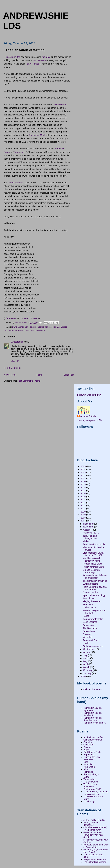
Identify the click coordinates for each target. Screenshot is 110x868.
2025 (83, 466)
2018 (83, 487)
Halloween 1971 (91, 533)
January (88, 673)
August (87, 652)
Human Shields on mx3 (95, 723)
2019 (83, 484)
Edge (86, 750)
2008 (83, 518)
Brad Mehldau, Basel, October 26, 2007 (93, 554)
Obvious (87, 634)
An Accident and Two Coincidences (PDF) (94, 738)
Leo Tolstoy (9, 330)
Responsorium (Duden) (95, 860)
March (87, 667)
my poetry (19, 330)
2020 (83, 481)
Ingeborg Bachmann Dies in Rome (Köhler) (96, 846)
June (86, 658)
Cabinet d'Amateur (93, 689)
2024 (83, 469)
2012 (83, 506)
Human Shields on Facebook (93, 714)
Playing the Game (92, 601)
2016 (83, 494)
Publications (89, 631)
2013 (83, 503)
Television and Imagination (90, 537)
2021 (83, 478)
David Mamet (61, 105)
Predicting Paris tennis (94, 544)
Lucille (86, 643)
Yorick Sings (90, 801)
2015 (83, 497)
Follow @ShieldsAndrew (89, 395)
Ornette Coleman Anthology (91, 571)
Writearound (17, 342)
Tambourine (89, 779)
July (86, 655)
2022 (83, 475)
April (86, 664)
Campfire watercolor (93, 619)
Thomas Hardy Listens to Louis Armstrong (96, 793)
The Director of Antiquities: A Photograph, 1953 (92, 787)
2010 (83, 512)
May (86, 661)
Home (39, 375)
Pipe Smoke (89, 767)
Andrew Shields (88, 416)
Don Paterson (40, 60)
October (88, 530)
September (89, 649)
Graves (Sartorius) (93, 832)
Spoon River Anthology (94, 595)
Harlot (86, 616)
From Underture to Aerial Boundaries (95, 588)
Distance (88, 747)
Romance (88, 772)
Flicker (86, 541)
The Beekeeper (91, 782)
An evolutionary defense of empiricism (95, 577)
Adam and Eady (91, 640)
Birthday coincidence (93, 646)
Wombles (87, 637)
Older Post (69, 375)
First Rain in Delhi (92, 752)
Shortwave (88, 604)
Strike (86, 777)
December (89, 524)
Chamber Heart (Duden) (95, 827)
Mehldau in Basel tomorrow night (91, 560)
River (86, 769)
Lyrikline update (91, 584)
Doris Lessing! (90, 622)
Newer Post (10, 375)
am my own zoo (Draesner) (91, 824)
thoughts (46, 57)
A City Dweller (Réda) (94, 820)
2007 (83, 521)
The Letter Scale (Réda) (95, 862)
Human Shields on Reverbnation (93, 719)
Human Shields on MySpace (93, 709)
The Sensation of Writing (95, 581)
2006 (83, 676)
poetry (27, 330)
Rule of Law (89, 598)
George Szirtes (13, 57)
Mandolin (88, 764)
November (89, 527)
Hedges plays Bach (92, 564)
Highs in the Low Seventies (92, 758)
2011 (83, 509)
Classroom (89, 745)
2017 (83, 491)
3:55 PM (15, 361)
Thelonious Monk (37, 135)
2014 (83, 500)
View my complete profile (90, 420)
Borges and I (20, 152)
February (88, 670)
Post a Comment (12, 368)
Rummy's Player (92, 774)
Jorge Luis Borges (59, 327)
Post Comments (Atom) (29, 381)
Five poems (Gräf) (92, 830)
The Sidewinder (91, 628)
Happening (89, 755)
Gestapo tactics (91, 592)
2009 (83, 515)
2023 (83, 472)
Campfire (88, 742)
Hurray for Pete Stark (93, 567)
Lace (86, 762)
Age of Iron (88, 625)
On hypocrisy (89, 607)
